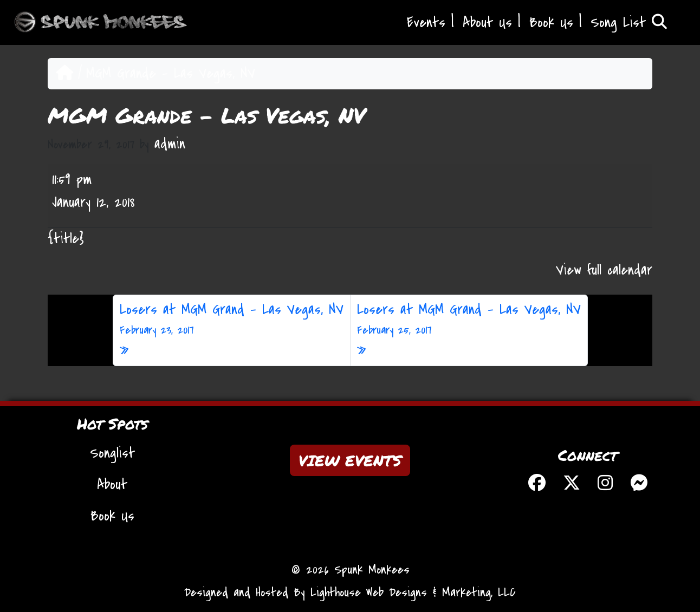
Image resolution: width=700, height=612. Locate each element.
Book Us (551, 23)
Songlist (112, 453)
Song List (629, 23)
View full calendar (604, 270)
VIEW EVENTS (350, 460)
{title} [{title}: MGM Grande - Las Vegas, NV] (66, 239)
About (112, 485)
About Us (487, 23)
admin (170, 144)
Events (426, 23)
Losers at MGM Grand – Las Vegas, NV (232, 320)
